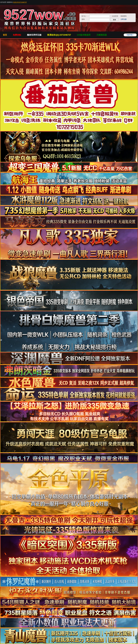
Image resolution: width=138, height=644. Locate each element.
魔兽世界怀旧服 (34, 35)
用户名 (84, 16)
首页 (5, 35)
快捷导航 (130, 35)
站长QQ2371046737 (20, 2)
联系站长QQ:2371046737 (59, 35)
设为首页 (3, 2)
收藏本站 (10, 2)
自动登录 (114, 16)
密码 (83, 19)
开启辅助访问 (137, 2)
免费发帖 (17, 35)
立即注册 (124, 19)
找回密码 (124, 16)
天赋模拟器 (102, 35)
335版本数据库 (84, 35)
